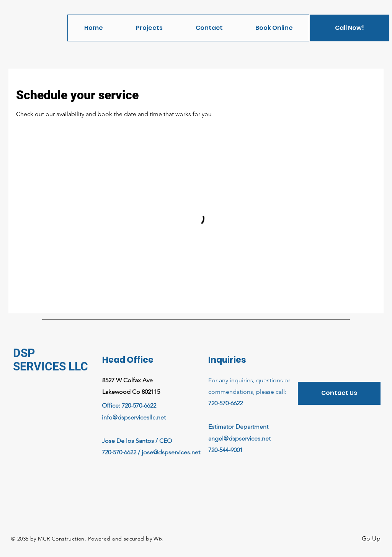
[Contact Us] (339, 393)
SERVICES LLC (51, 366)
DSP (24, 353)
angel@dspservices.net (239, 438)
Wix (158, 539)
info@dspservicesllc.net (134, 417)
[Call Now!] (350, 28)
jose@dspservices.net (171, 452)
